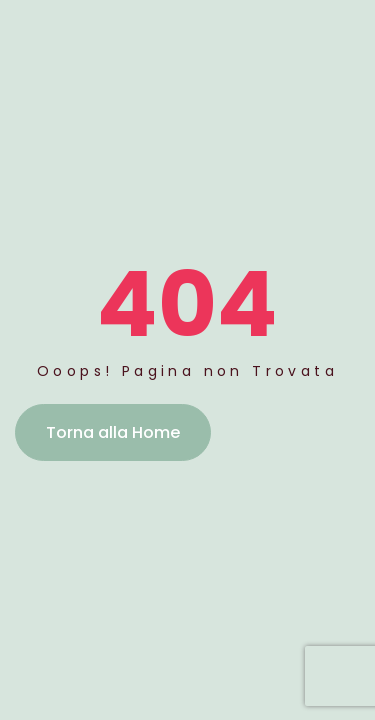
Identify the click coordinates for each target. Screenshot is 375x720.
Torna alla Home (113, 432)
